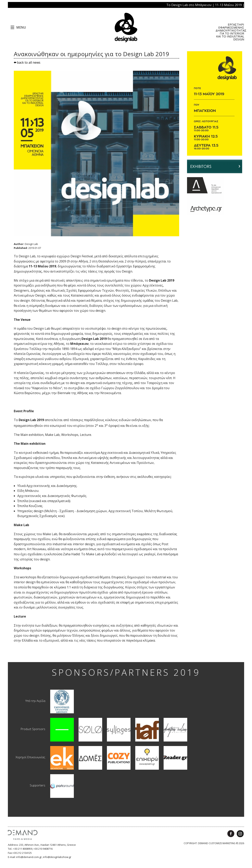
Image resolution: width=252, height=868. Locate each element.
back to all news (27, 62)
